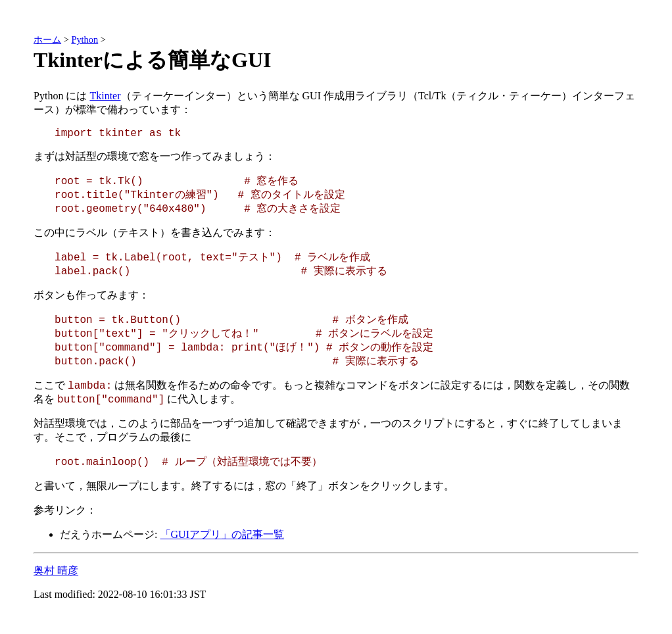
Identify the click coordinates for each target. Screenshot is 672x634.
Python (84, 39)
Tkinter (105, 96)
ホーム (47, 39)
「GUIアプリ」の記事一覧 (222, 534)
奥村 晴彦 (56, 571)
